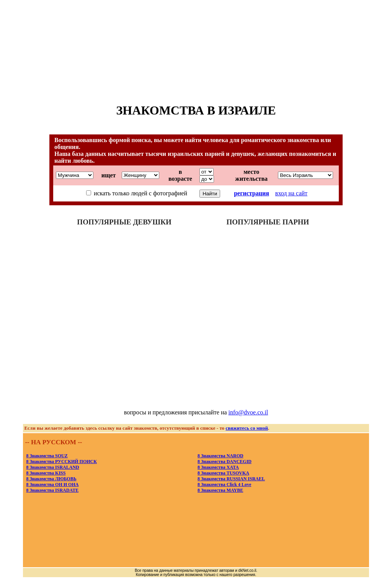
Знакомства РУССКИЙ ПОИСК (61, 462)
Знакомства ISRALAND (52, 467)
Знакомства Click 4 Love (224, 484)
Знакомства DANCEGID (225, 462)
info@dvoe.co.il (248, 412)
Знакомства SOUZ (47, 456)
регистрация (252, 193)
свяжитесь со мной (247, 428)
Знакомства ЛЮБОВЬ (51, 479)
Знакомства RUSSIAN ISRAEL (231, 479)
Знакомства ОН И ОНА (52, 484)
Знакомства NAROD (220, 456)
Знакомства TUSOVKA (223, 473)
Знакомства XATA (218, 467)
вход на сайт (291, 193)
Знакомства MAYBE (220, 490)
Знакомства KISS (46, 473)
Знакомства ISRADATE (52, 490)
